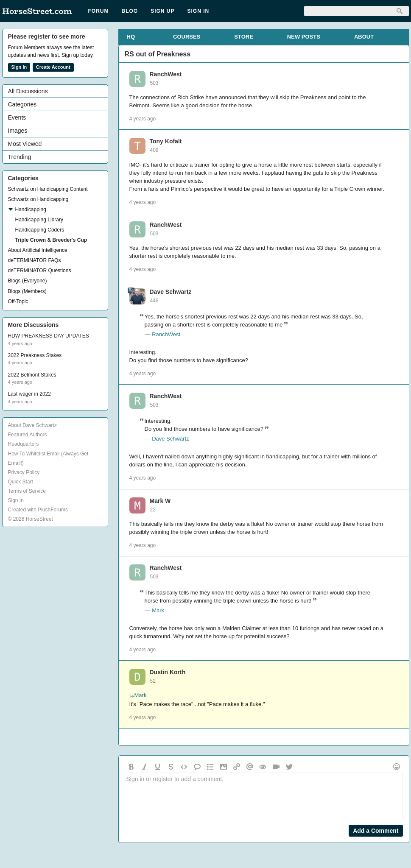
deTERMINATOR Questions (40, 271)
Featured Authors (28, 435)
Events (17, 117)
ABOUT (364, 37)
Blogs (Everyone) (28, 281)
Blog (130, 11)
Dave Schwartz (171, 292)
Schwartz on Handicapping (38, 199)
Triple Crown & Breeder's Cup (51, 240)
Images (18, 131)
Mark (158, 610)
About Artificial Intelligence (38, 250)
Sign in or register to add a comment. (264, 796)
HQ (131, 37)
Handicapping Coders (40, 230)
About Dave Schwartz (32, 425)
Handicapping (31, 209)
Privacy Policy (24, 472)
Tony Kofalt (166, 141)
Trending (20, 157)
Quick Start (21, 482)
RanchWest (166, 74)
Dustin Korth (168, 672)
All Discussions (28, 91)
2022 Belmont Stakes (32, 375)
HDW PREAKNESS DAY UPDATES (49, 336)
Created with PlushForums (38, 510)
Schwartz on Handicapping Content (48, 189)
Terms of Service (27, 491)
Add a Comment (376, 831)
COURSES (187, 37)
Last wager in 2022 (29, 394)
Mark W (160, 501)
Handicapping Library (39, 220)
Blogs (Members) (27, 291)
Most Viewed (25, 144)
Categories (22, 104)
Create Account (53, 67)
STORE (244, 37)
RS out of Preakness (158, 54)
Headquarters (24, 444)
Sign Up (162, 11)
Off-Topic (18, 301)
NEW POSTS (304, 37)
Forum (99, 11)
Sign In (199, 11)
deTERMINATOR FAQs (35, 260)
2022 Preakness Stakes (35, 355)
